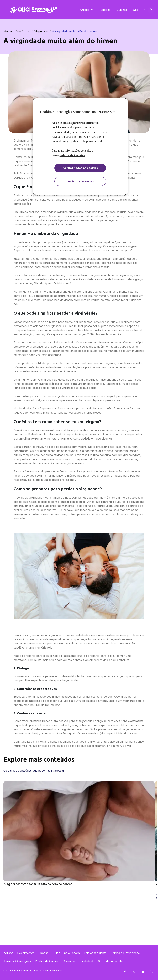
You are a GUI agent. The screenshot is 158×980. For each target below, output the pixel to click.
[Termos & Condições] (17, 961)
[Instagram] (134, 972)
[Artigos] (85, 10)
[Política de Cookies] (47, 961)
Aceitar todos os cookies (80, 168)
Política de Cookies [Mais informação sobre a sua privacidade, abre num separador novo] (72, 155)
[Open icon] (151, 10)
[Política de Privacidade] (125, 953)
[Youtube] (143, 972)
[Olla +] (137, 10)
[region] (80, 147)
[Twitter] (152, 972)
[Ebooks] (105, 10)
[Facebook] (125, 972)
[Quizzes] (122, 10)
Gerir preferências (80, 181)
